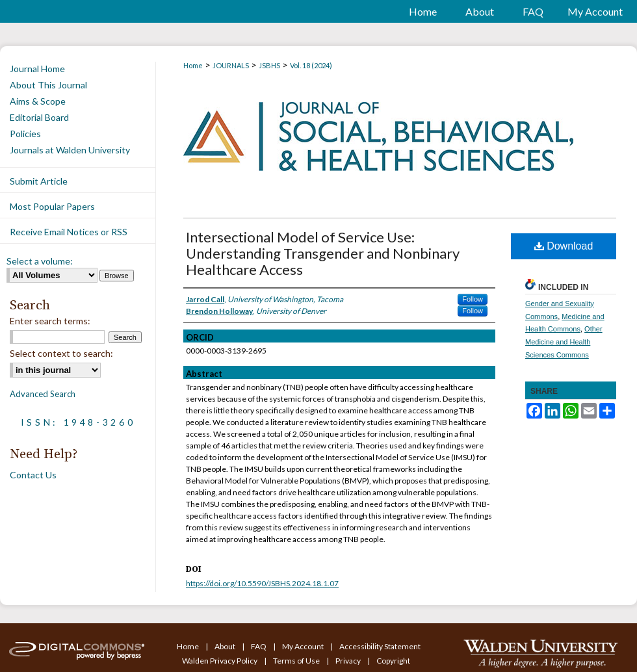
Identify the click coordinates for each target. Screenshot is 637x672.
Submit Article (39, 181)
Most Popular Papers (52, 206)
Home (193, 65)
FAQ (259, 646)
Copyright (393, 661)
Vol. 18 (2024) (311, 65)
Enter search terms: (50, 321)
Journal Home (37, 69)
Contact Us (33, 475)
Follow (473, 299)
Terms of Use (297, 661)
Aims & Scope (38, 101)
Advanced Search (43, 394)
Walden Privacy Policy (220, 661)
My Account (304, 646)
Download (564, 246)
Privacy (349, 661)
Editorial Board (39, 117)
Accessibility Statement (380, 646)
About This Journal (48, 85)
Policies (25, 134)
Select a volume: (40, 261)
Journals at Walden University (70, 150)
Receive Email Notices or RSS (69, 232)
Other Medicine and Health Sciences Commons (564, 342)
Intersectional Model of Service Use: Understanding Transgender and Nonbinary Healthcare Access (323, 253)
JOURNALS (231, 65)
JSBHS (269, 65)
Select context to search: (61, 353)
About (226, 646)
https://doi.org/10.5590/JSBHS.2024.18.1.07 (262, 583)
